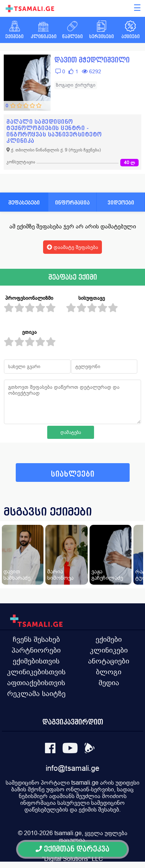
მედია (109, 683)
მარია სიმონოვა (60, 575)
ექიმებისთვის (36, 661)
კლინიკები (109, 650)
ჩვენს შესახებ (36, 639)
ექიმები (109, 639)
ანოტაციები (109, 661)
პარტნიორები (36, 650)
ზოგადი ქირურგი (76, 85)
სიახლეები (73, 474)
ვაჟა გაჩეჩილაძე (107, 575)
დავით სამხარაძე (17, 575)
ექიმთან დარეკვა (72, 849)
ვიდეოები (121, 202)
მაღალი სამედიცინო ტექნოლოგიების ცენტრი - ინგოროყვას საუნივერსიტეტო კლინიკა (54, 131)
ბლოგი (109, 672)
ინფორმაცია (72, 202)
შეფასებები (24, 202)
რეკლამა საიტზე (36, 693)
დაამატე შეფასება (72, 247)
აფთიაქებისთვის (36, 683)
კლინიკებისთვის (36, 672)
